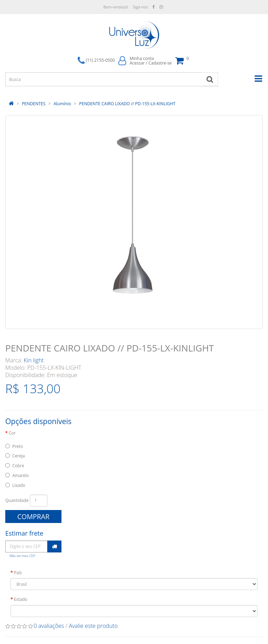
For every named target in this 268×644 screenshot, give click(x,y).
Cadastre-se (160, 63)
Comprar (33, 516)
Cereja (19, 456)
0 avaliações (49, 626)
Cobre (18, 466)
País (18, 573)
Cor (12, 433)
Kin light (34, 360)
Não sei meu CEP (22, 556)
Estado (21, 599)
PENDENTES (34, 104)
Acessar (137, 63)
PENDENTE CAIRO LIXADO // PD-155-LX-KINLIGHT (127, 104)
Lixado (19, 485)
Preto (18, 446)
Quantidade (17, 500)
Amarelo (21, 475)
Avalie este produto (93, 626)
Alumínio (62, 104)
